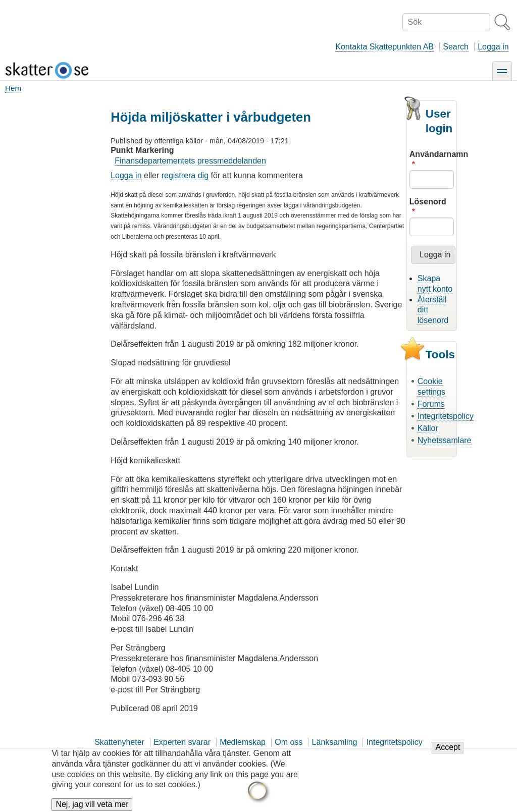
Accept (448, 753)
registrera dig (185, 175)
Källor (428, 428)
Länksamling (335, 742)
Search (456, 47)
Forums (431, 404)
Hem (13, 88)
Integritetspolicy (446, 416)
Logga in (493, 47)
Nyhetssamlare (445, 440)
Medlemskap (243, 742)
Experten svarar (182, 742)
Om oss (289, 742)
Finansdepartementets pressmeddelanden (190, 161)
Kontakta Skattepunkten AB (384, 47)
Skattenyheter (119, 742)
